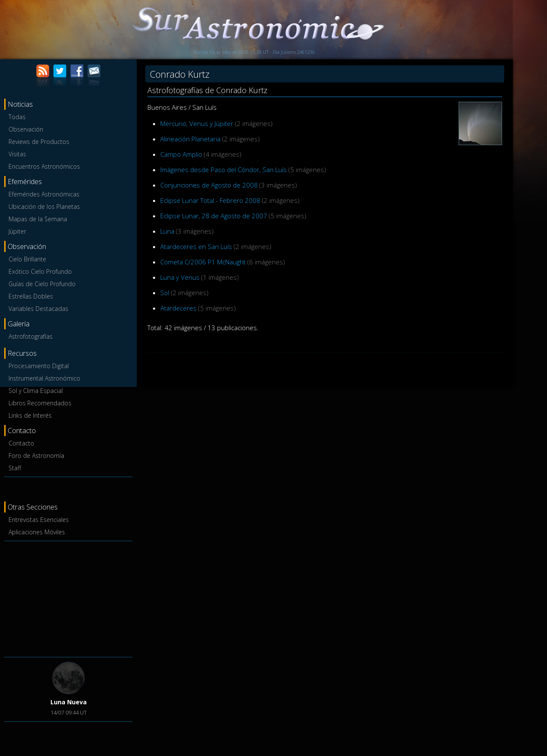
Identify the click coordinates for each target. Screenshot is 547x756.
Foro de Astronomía (36, 456)
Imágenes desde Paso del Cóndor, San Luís (224, 170)
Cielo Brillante (27, 259)
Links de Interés (30, 415)
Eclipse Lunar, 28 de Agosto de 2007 (214, 216)
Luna (167, 231)
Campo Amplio (181, 154)
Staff (15, 468)
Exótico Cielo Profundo (40, 271)
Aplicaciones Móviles (37, 532)
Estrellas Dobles (31, 296)
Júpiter (17, 231)
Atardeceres (178, 308)
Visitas (17, 154)
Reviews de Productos (39, 142)
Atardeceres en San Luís (196, 246)
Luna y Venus (180, 277)
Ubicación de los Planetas (44, 207)
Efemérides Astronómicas (44, 194)
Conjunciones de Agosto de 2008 (209, 185)
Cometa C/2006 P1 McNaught (203, 262)
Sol (165, 293)
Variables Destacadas (38, 309)
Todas (17, 117)
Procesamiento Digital (39, 366)
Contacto (21, 443)
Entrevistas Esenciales (39, 520)
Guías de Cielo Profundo (42, 284)
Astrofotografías (31, 336)
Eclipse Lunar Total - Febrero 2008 (210, 200)
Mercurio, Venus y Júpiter (197, 123)
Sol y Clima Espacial (36, 391)
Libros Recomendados (40, 403)
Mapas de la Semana (38, 219)
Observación (26, 129)
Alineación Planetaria (190, 139)
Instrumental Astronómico (44, 378)
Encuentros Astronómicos (44, 166)
